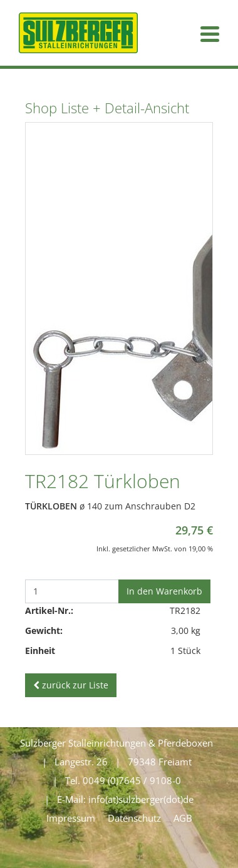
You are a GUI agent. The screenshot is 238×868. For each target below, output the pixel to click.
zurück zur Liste (71, 685)
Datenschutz (134, 818)
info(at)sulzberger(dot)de (141, 799)
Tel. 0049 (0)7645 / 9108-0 (123, 780)
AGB (183, 818)
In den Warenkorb (164, 591)
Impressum (71, 818)
